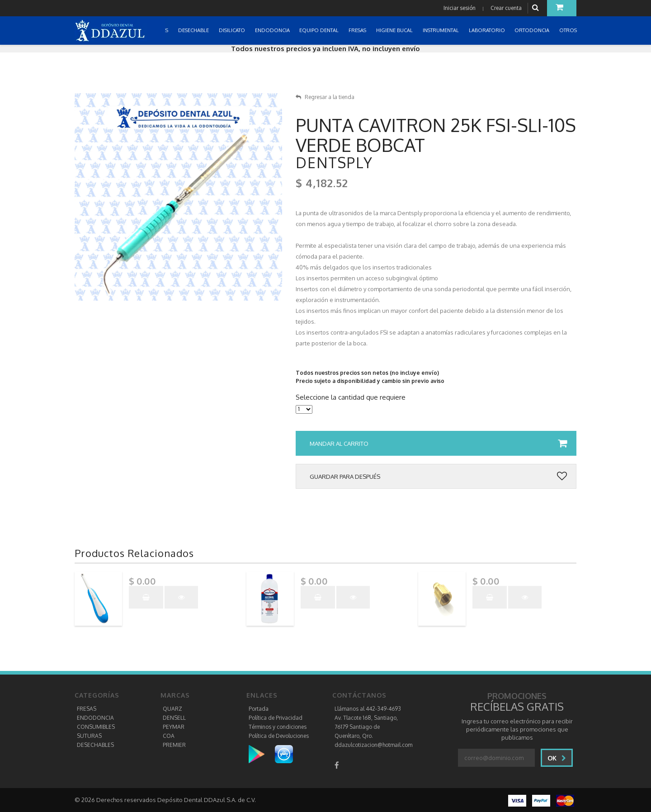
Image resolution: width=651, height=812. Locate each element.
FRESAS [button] (358, 30)
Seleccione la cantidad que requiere (351, 397)
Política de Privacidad (276, 718)
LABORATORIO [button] (488, 30)
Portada (259, 709)
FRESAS (87, 709)
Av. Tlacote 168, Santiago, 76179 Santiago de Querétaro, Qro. (366, 727)
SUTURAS (89, 736)
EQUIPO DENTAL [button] (320, 30)
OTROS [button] (569, 30)
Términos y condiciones (278, 727)
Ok (557, 758)
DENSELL (174, 718)
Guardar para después (438, 477)
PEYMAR (174, 727)
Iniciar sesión (460, 8)
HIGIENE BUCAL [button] (395, 30)
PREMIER (174, 745)
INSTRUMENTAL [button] (441, 30)
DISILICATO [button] (233, 30)
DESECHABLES (95, 745)
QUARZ (172, 709)
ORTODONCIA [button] (533, 30)
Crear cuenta (506, 8)
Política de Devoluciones (279, 736)
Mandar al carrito (438, 444)
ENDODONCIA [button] (273, 30)
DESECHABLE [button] (194, 30)
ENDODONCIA (95, 718)
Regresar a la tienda (325, 97)
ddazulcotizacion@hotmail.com (373, 745)
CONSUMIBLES (96, 727)
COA (169, 736)
